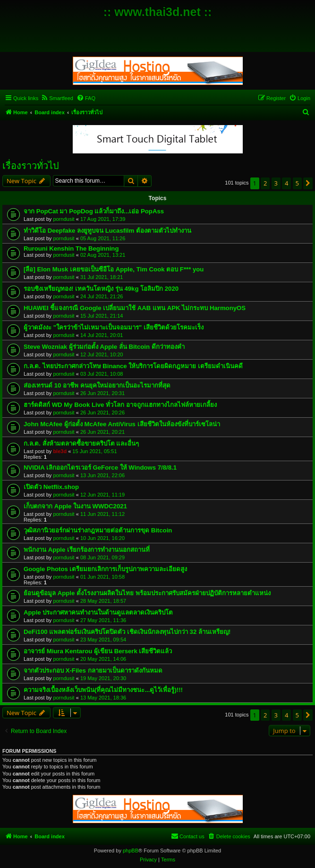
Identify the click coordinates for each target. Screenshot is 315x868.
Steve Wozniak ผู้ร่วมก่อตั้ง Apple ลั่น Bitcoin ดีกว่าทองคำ (104, 347)
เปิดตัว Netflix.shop (51, 487)
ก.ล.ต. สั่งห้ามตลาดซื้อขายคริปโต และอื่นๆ (81, 443)
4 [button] (286, 183)
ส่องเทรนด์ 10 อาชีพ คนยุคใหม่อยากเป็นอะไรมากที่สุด (97, 385)
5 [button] (297, 183)
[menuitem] (57, 98)
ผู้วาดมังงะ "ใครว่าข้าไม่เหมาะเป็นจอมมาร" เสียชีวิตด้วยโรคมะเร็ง (114, 327)
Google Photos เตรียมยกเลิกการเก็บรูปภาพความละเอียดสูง (105, 569)
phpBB (131, 851)
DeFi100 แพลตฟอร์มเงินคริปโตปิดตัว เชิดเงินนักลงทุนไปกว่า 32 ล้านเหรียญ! (127, 632)
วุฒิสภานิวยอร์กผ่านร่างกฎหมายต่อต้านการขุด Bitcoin (98, 530)
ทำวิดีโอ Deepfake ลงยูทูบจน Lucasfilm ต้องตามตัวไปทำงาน (107, 231)
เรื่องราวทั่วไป (31, 166)
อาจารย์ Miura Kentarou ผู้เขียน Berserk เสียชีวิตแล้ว (98, 651)
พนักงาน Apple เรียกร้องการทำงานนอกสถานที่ (87, 550)
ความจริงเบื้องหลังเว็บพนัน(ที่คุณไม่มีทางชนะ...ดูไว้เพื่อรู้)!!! (103, 690)
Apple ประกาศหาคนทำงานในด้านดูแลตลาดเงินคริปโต (98, 612)
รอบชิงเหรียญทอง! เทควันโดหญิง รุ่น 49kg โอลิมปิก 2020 (101, 289)
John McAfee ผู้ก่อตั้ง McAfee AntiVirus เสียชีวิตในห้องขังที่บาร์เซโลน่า (122, 424)
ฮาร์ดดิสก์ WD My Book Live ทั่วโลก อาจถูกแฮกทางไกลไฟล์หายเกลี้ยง (120, 405)
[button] (308, 183)
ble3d (60, 451)
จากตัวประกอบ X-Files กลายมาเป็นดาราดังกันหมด (93, 670)
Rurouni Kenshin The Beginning (71, 249)
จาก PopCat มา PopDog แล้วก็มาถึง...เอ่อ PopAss (94, 211)
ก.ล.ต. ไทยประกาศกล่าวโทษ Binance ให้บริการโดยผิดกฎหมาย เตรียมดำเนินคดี (133, 366)
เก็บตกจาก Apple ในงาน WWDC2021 (75, 506)
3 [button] (276, 183)
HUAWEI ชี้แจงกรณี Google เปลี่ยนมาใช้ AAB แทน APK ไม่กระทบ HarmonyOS (135, 308)
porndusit (64, 219)
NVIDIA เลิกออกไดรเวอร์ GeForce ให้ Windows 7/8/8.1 (100, 468)
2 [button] (265, 183)
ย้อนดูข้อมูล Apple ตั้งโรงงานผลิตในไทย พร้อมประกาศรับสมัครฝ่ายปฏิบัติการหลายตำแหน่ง (147, 593)
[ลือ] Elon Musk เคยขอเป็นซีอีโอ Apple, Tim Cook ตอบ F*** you (114, 269)
